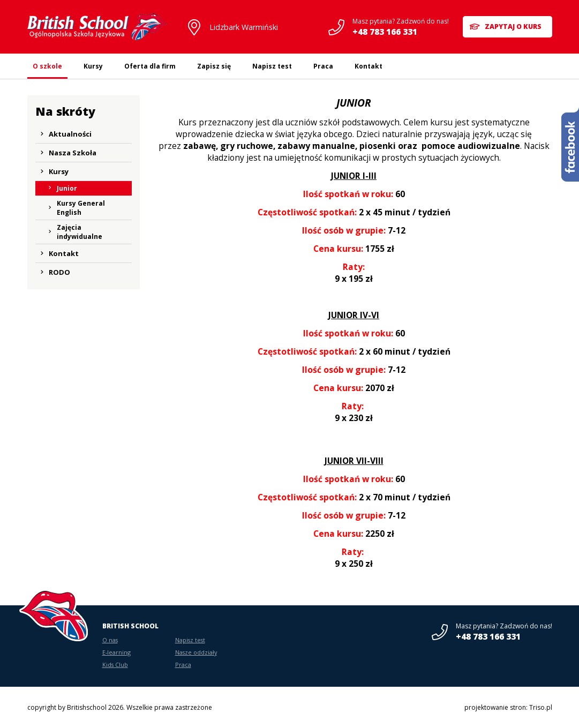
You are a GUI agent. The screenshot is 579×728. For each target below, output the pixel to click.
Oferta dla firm (150, 66)
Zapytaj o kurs (513, 27)
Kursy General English (81, 208)
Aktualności (70, 134)
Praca (323, 66)
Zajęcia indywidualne (80, 232)
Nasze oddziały (196, 652)
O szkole (47, 66)
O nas (110, 640)
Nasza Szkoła (73, 153)
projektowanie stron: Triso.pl (508, 707)
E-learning (116, 652)
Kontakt (369, 66)
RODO (59, 272)
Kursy (93, 66)
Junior (67, 188)
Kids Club (115, 665)
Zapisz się (214, 66)
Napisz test (272, 66)
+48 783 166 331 (383, 32)
